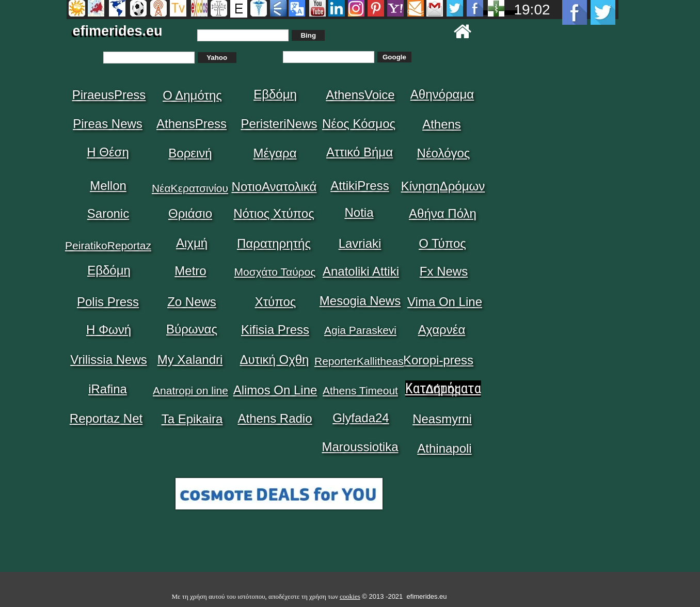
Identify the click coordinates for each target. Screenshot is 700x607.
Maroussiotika (360, 447)
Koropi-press (438, 360)
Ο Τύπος (442, 243)
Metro (190, 271)
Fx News (444, 271)
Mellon (108, 186)
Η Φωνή (109, 330)
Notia (359, 212)
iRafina (108, 389)
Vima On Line (445, 302)
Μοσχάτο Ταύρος (275, 272)
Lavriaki (360, 243)
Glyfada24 (361, 418)
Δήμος (443, 389)
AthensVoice (360, 95)
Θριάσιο (190, 213)
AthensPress (192, 124)
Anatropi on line (190, 390)
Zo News (192, 302)
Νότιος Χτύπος (274, 213)
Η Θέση (108, 152)
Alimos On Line (275, 390)
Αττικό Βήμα (360, 152)
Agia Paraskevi (360, 330)
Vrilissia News (108, 360)
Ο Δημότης (192, 95)
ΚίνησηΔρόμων (443, 186)
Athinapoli (444, 448)
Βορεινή (190, 153)
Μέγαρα (275, 153)
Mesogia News (360, 301)
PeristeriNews (279, 124)
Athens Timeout (360, 390)
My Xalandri (190, 360)
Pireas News (108, 124)
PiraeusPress (109, 95)
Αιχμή (192, 243)
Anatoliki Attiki (361, 271)
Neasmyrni (442, 419)
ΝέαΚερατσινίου (190, 188)
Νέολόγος (444, 153)
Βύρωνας (192, 329)
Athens (442, 124)
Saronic (108, 213)
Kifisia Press (275, 330)
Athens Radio (275, 418)
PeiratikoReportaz (108, 245)
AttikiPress (360, 186)
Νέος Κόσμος (359, 124)
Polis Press (108, 302)
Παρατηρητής (274, 243)
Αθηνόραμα (442, 94)
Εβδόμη (275, 94)
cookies (350, 596)
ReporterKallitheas (359, 361)
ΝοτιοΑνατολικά (274, 187)
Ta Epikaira (192, 419)
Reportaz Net (106, 418)
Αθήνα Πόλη (443, 213)
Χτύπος (276, 302)
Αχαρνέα (442, 330)
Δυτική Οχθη (275, 360)
